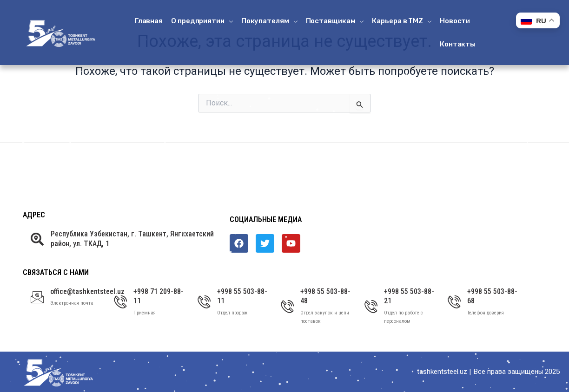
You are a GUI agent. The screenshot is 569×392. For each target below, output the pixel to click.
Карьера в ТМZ (402, 21)
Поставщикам (335, 21)
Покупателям (269, 21)
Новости (455, 21)
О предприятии (202, 21)
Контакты (457, 44)
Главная (149, 21)
